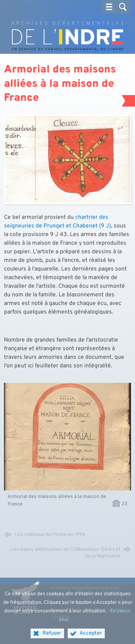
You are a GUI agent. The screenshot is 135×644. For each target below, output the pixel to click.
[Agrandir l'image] (67, 159)
